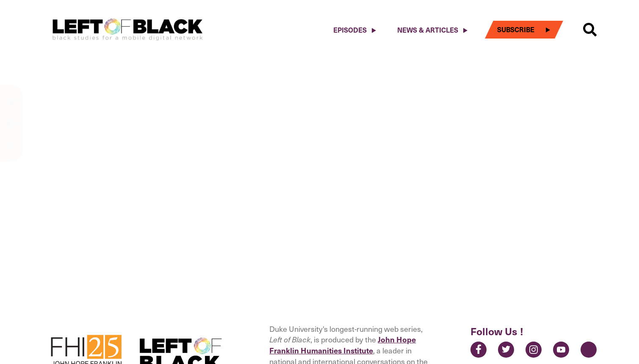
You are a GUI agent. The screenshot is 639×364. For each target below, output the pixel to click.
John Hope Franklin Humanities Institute (343, 345)
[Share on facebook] (11, 127)
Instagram (534, 350)
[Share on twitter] (11, 106)
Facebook (479, 350)
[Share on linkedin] (11, 144)
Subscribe (516, 29)
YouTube (561, 350)
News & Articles (428, 30)
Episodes (350, 30)
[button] (590, 30)
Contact (589, 350)
